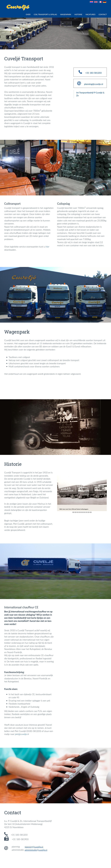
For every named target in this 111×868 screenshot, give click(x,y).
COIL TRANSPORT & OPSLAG (45, 14)
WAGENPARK (66, 14)
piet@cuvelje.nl (22, 734)
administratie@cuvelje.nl (36, 850)
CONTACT (103, 14)
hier (47, 247)
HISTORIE (78, 14)
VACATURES (90, 14)
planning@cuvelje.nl (34, 847)
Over (28, 14)
